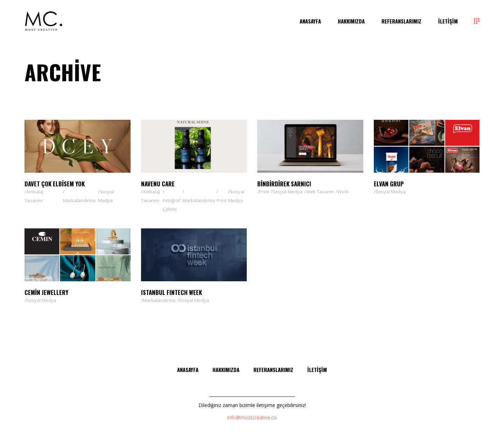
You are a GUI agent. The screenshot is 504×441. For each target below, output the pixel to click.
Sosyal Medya (106, 196)
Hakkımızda (226, 370)
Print (222, 200)
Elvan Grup (389, 184)
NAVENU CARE (158, 184)
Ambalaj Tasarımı (34, 196)
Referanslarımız (273, 370)
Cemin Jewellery (46, 292)
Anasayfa (188, 370)
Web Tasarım (320, 192)
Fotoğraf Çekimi (172, 205)
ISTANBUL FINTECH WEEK (171, 292)
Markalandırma (79, 200)
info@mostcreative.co (252, 417)
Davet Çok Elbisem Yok (55, 184)
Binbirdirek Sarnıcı (284, 184)
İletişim (317, 370)
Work (343, 192)
